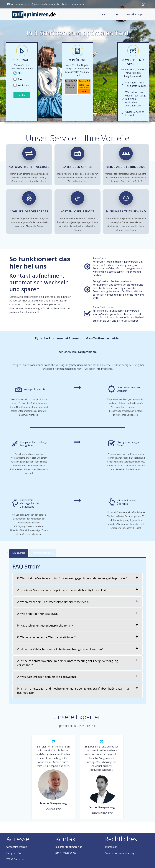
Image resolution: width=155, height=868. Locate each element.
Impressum (111, 847)
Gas (116, 14)
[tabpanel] (22, 80)
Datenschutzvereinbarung (119, 853)
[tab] (77, 578)
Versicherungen (135, 14)
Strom (102, 14)
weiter (22, 95)
